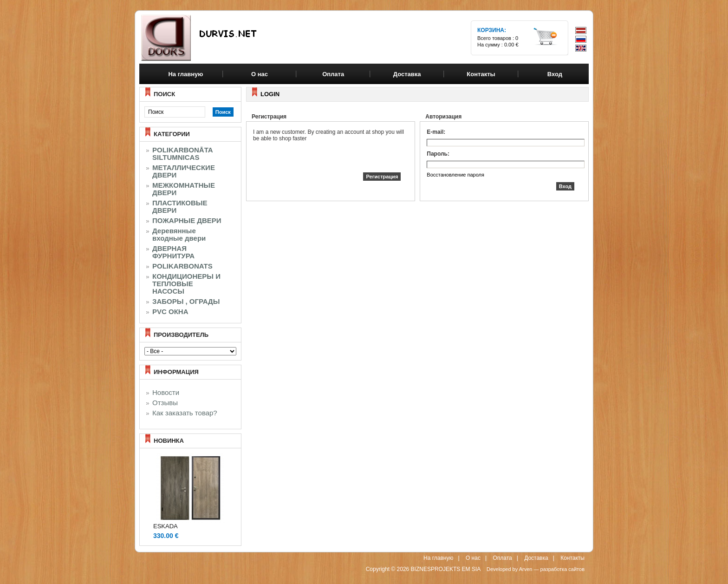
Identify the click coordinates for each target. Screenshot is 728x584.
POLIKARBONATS (182, 266)
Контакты (572, 558)
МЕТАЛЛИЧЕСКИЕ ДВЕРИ (184, 171)
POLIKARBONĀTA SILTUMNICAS (183, 154)
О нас (473, 558)
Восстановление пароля (455, 175)
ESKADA (166, 526)
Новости (166, 393)
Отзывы (165, 403)
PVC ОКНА (170, 312)
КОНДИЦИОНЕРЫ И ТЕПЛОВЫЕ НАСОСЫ (186, 284)
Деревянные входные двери (179, 235)
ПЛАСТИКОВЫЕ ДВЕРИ (180, 207)
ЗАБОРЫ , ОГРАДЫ (186, 302)
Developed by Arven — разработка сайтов (536, 569)
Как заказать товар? (185, 413)
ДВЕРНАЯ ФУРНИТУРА (173, 252)
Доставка (536, 558)
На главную (185, 74)
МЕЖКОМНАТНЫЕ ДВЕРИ (184, 189)
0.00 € (511, 45)
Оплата (502, 558)
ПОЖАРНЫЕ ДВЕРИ (187, 221)
